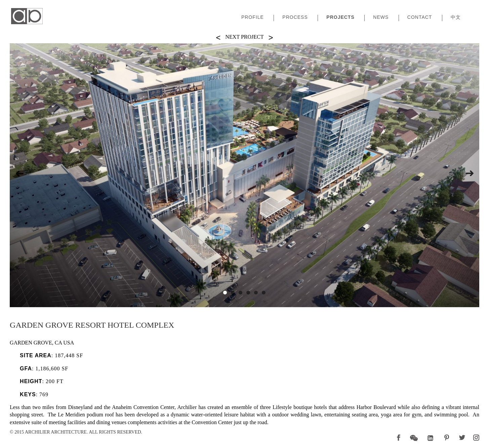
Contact (420, 17)
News (381, 17)
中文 (456, 17)
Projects (340, 17)
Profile (253, 17)
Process (295, 17)
